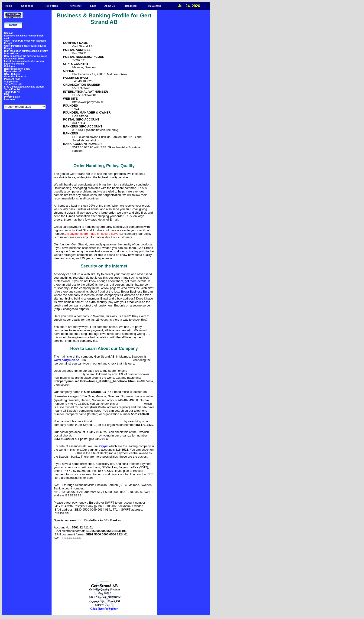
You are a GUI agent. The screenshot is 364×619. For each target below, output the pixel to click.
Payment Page (12, 79)
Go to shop (27, 6)
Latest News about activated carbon (24, 61)
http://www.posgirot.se (85, 436)
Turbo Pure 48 (12, 92)
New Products (12, 74)
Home (9, 6)
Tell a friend (52, 6)
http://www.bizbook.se (131, 404)
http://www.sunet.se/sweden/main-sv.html (109, 360)
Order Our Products (15, 77)
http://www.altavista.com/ (68, 374)
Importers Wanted (14, 64)
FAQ (7, 94)
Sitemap (9, 33)
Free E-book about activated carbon (24, 87)
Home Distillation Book (17, 69)
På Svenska (154, 6)
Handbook (131, 6)
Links (93, 6)
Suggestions (11, 82)
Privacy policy (12, 97)
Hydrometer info (13, 71)
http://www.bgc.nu (64, 453)
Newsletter (76, 6)
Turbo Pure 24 (12, 89)
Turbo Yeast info (13, 84)
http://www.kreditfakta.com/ (108, 422)
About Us (110, 6)
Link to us (10, 99)
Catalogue (10, 66)
